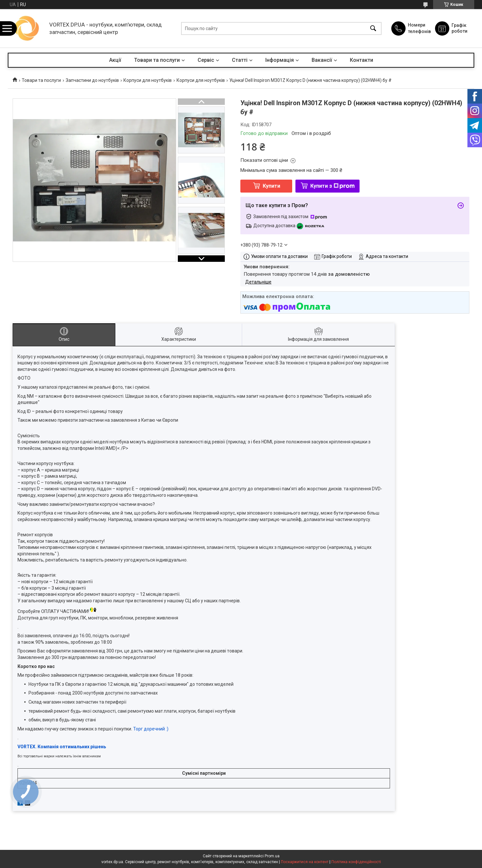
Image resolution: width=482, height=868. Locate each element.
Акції (115, 60)
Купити (271, 186)
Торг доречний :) (151, 729)
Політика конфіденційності (356, 862)
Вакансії (322, 60)
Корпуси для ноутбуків (148, 80)
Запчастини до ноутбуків (92, 80)
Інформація (280, 60)
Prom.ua (272, 856)
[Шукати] (373, 28)
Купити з (333, 186)
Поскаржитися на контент (305, 862)
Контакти (361, 60)
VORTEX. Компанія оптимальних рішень (62, 747)
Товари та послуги (157, 60)
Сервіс (206, 60)
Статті (240, 60)
